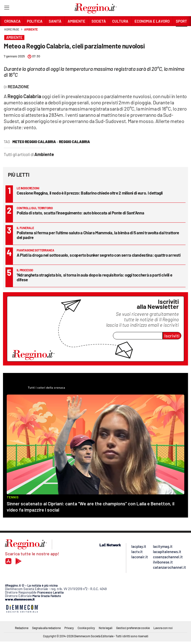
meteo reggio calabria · (35, 142)
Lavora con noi (163, 628)
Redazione (22, 628)
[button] (182, 32)
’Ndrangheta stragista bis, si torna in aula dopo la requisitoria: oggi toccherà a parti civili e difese (94, 277)
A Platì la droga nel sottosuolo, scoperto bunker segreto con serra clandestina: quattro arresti (99, 255)
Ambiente (31, 29)
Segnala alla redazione (46, 628)
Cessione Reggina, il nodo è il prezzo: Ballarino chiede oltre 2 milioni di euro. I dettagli (90, 193)
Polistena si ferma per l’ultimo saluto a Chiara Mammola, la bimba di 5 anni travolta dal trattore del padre (98, 235)
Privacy (69, 628)
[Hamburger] (7, 9)
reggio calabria (74, 142)
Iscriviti (172, 336)
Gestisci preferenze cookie (133, 628)
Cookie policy (86, 628)
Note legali (106, 628)
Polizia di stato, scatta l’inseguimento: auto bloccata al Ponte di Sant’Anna (80, 213)
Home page (12, 29)
